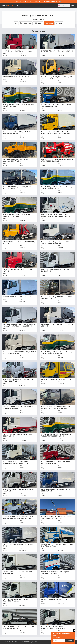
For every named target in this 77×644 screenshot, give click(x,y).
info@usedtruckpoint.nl (51, 1)
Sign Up (70, 641)
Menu (73, 5)
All (16, 23)
